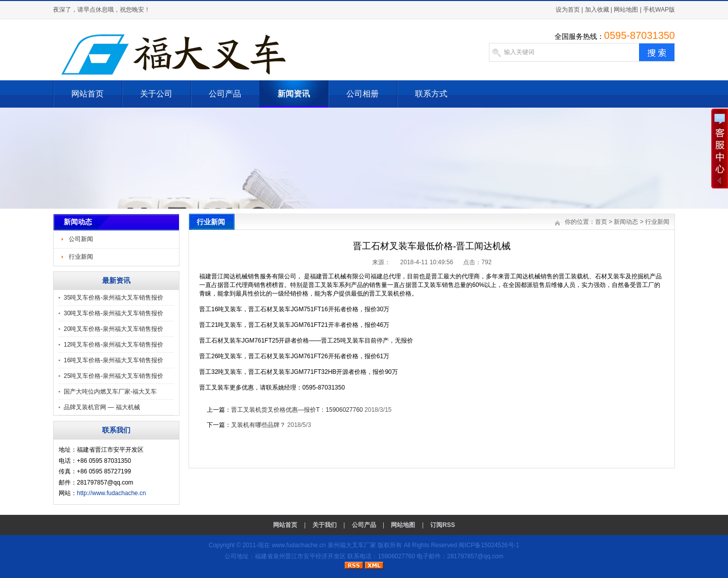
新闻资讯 (294, 94)
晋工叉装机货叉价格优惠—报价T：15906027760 (297, 410)
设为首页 (568, 10)
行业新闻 (81, 257)
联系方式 (431, 94)
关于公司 (156, 94)
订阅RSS (443, 525)
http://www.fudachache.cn (111, 493)
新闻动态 (626, 222)
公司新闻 (81, 239)
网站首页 (87, 94)
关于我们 (325, 525)
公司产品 (225, 94)
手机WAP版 (659, 10)
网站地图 (626, 10)
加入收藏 (597, 10)
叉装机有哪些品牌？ (258, 425)
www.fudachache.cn (299, 545)
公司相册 (362, 94)
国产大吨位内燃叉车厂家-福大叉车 (110, 392)
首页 (601, 222)
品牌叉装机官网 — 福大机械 (102, 407)
